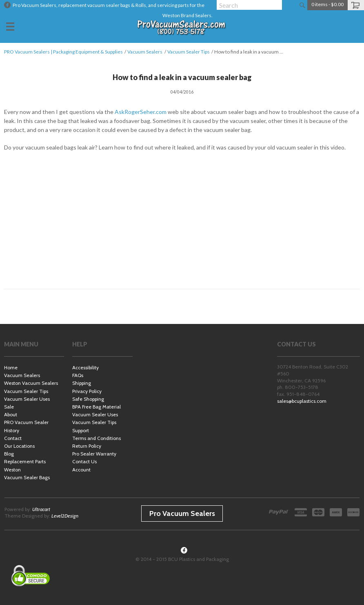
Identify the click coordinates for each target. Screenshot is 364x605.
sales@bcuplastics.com (302, 401)
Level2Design (65, 516)
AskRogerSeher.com (141, 112)
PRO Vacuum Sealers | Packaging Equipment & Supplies (63, 52)
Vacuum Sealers (145, 52)
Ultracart (41, 509)
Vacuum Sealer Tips (189, 52)
